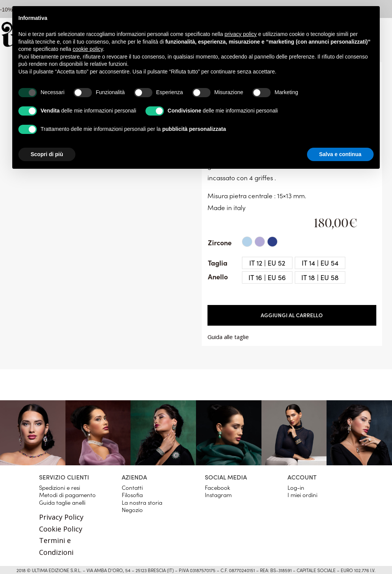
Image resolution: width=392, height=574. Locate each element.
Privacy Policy (61, 517)
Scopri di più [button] (47, 154)
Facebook (217, 487)
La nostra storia (142, 502)
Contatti (132, 487)
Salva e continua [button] (340, 154)
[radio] (247, 242)
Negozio (132, 510)
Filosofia (132, 495)
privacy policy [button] (241, 34)
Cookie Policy (61, 529)
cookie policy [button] (88, 49)
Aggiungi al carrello (292, 315)
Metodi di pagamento (67, 495)
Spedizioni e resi (60, 487)
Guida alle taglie (228, 337)
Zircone (220, 242)
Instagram (218, 495)
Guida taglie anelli (62, 502)
